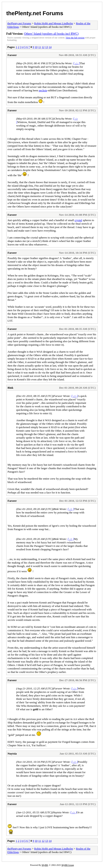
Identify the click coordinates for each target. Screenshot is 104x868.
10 (36, 47)
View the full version (75, 38)
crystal (78, 220)
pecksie (43, 90)
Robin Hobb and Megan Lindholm (54, 23)
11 (40, 47)
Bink (10, 388)
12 (43, 47)
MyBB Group (68, 865)
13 (46, 47)
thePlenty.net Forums (35, 13)
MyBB (45, 865)
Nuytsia (12, 754)
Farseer (12, 55)
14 (50, 47)
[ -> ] (77, 63)
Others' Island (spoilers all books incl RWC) (51, 34)
